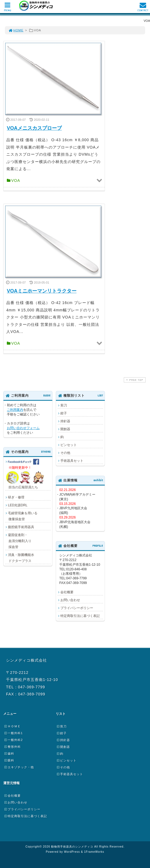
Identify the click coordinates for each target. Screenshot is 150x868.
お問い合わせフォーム (23, 428)
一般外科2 (13, 740)
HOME (16, 30)
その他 (65, 453)
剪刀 (64, 405)
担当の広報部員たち (26, 474)
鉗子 (64, 413)
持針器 (65, 421)
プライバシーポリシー (77, 608)
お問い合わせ (70, 600)
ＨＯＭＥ (12, 726)
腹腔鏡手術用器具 (21, 527)
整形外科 (12, 747)
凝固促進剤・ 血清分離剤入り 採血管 (18, 541)
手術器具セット (72, 461)
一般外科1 (13, 733)
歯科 (9, 754)
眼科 (9, 760)
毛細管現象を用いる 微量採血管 (21, 516)
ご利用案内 (15, 410)
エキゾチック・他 (19, 767)
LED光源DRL (18, 505)
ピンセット (69, 445)
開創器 (65, 429)
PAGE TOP (134, 380)
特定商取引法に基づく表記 (80, 616)
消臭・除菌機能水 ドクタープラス (20, 558)
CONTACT (143, 8)
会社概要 (67, 592)
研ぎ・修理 (16, 497)
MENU (8, 8)
